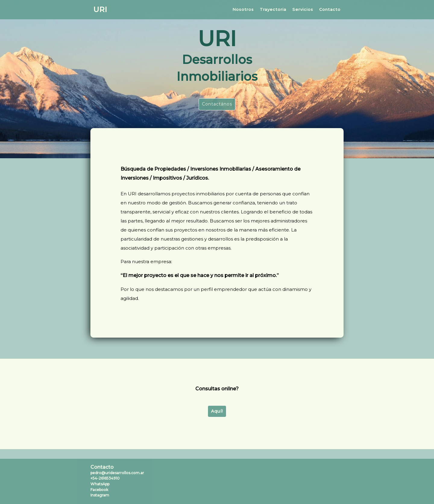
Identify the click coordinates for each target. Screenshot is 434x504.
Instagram (100, 495)
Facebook (99, 490)
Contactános (217, 104)
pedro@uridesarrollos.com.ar (117, 473)
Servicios (303, 9)
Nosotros (243, 9)
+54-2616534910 (105, 478)
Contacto (330, 9)
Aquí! (217, 411)
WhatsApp (100, 484)
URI (100, 9)
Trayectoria (273, 9)
